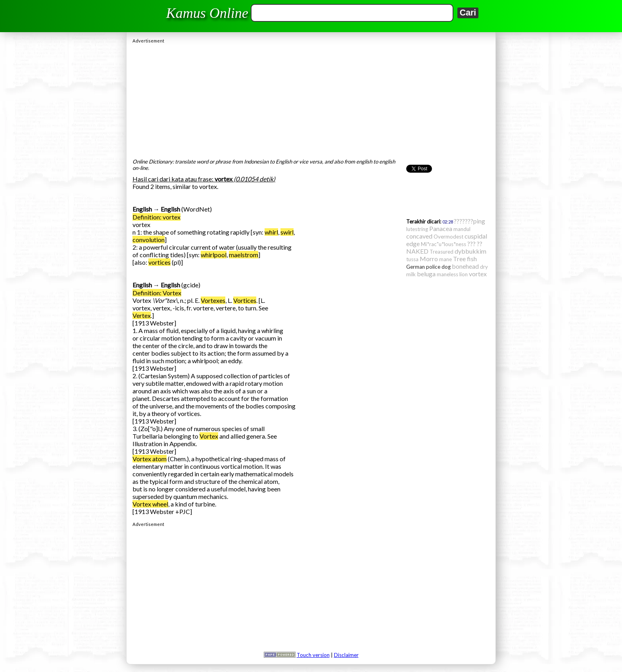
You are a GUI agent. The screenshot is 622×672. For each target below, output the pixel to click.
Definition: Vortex (157, 293)
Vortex (209, 436)
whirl (271, 232)
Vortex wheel (150, 504)
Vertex (142, 315)
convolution (149, 240)
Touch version (313, 655)
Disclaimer (346, 655)
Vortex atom (150, 459)
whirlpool (214, 255)
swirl (287, 232)
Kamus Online (207, 13)
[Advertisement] (311, 99)
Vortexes (213, 300)
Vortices (245, 300)
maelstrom (244, 255)
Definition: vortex (156, 217)
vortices (159, 262)
